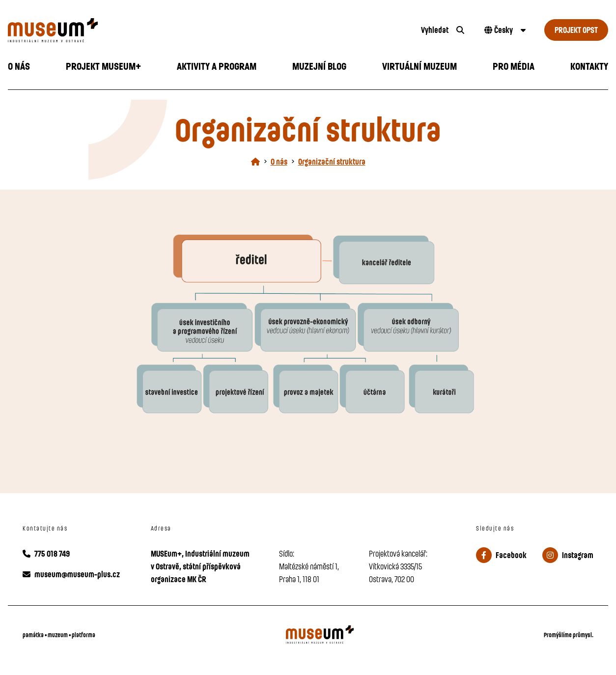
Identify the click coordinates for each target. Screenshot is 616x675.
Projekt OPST (576, 30)
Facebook (501, 555)
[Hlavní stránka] (255, 161)
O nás (279, 161)
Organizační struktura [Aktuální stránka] (332, 161)
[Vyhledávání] (443, 30)
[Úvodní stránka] (205, 30)
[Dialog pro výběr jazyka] (504, 30)
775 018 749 (46, 553)
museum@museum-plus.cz (71, 574)
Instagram (568, 555)
